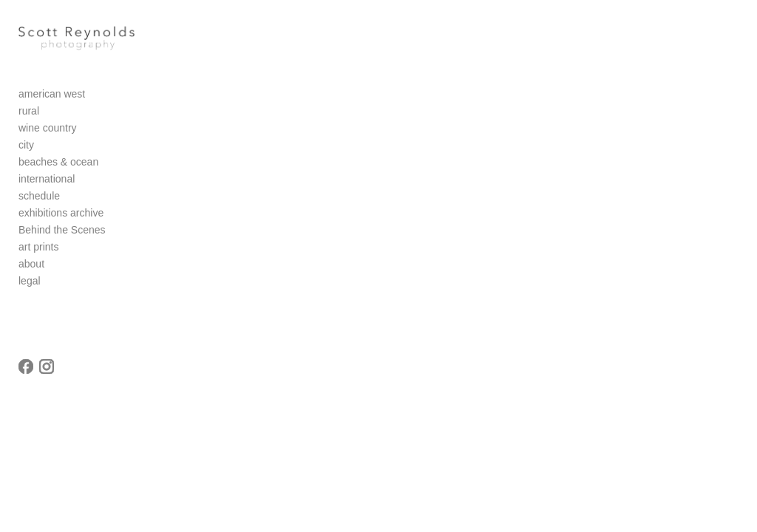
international (47, 180)
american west (52, 95)
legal (30, 282)
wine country (48, 129)
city (26, 146)
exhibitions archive (61, 214)
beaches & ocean (58, 163)
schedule (39, 197)
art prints (38, 248)
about (31, 265)
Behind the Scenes (62, 231)
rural (29, 112)
